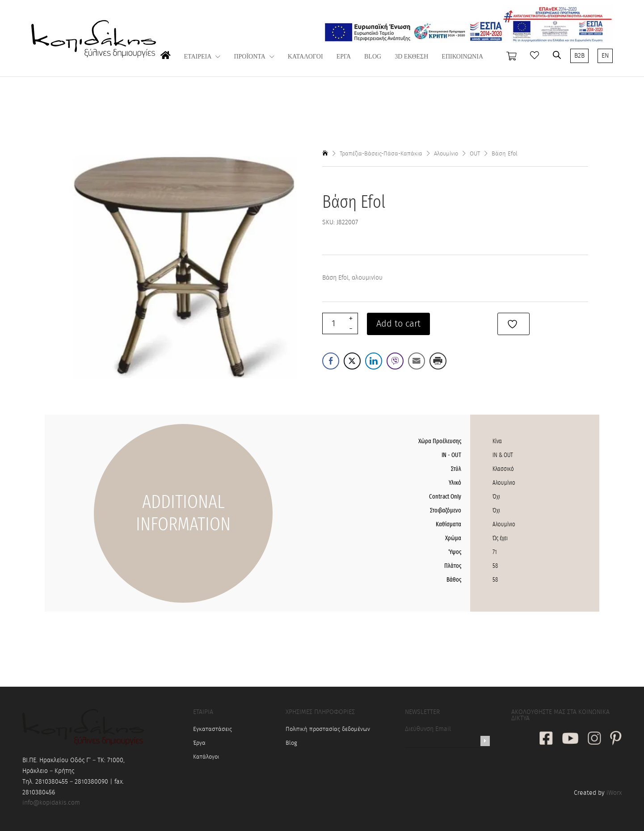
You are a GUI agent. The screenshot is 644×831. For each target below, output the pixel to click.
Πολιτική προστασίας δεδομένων (328, 729)
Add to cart (398, 324)
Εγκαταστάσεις (213, 729)
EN (605, 56)
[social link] (546, 739)
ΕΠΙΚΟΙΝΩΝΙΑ (462, 57)
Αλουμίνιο (446, 154)
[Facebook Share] (331, 361)
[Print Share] (438, 361)
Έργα (199, 743)
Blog (291, 743)
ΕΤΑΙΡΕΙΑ (198, 57)
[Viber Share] (395, 361)
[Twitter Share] (352, 361)
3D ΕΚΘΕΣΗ (411, 57)
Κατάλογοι (206, 757)
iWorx (614, 793)
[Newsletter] (485, 741)
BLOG (373, 57)
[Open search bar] (557, 55)
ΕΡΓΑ (344, 57)
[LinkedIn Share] (374, 361)
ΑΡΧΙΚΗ (166, 64)
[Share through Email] (417, 361)
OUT (475, 154)
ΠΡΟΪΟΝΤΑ (249, 57)
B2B (579, 56)
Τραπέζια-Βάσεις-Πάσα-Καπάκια (381, 154)
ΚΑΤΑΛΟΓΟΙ (305, 57)
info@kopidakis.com (51, 803)
